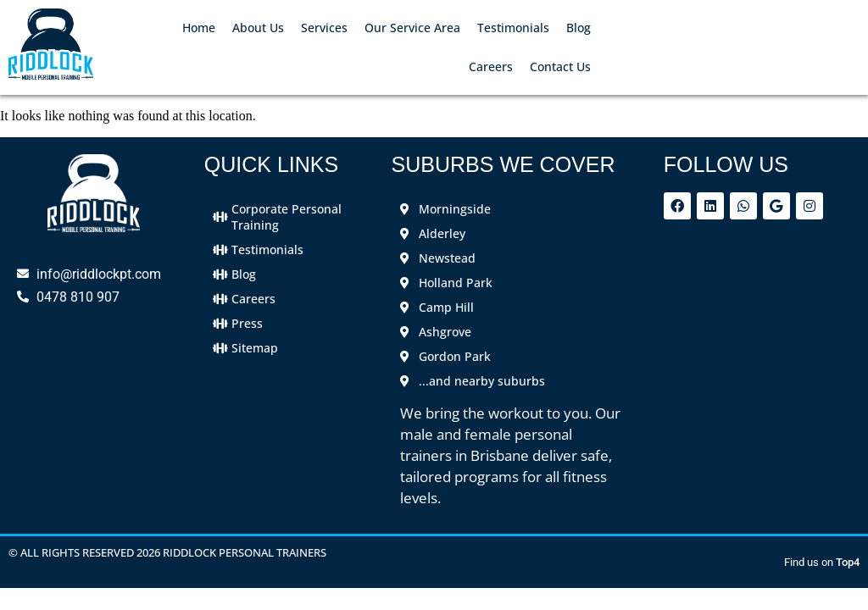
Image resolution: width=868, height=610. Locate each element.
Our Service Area (412, 28)
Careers (491, 67)
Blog (579, 28)
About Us (258, 28)
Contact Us (560, 67)
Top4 (848, 562)
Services (324, 28)
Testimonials (513, 28)
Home (199, 28)
